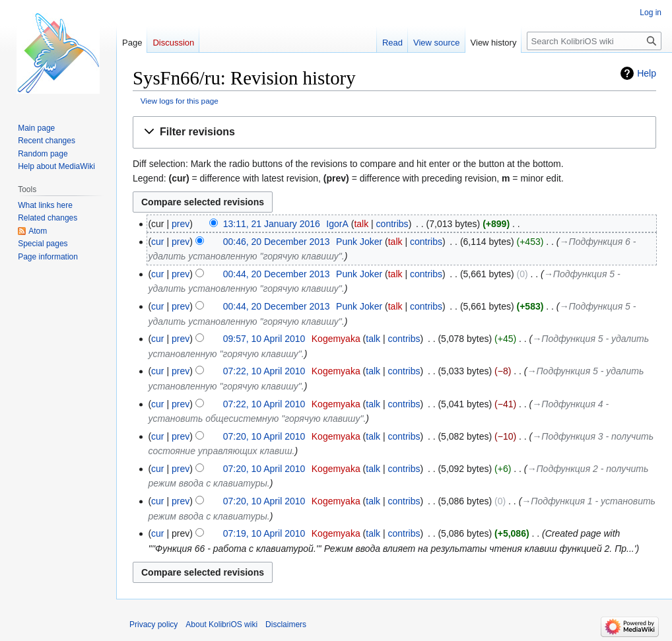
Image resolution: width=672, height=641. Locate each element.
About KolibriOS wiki (221, 624)
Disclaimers (286, 624)
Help (647, 73)
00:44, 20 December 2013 (277, 274)
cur (157, 242)
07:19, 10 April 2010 (264, 533)
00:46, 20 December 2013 (277, 242)
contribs (392, 224)
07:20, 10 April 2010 (264, 436)
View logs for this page (180, 101)
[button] (394, 132)
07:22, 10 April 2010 (264, 371)
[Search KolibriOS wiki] (594, 41)
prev (181, 224)
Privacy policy (153, 624)
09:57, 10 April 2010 (264, 339)
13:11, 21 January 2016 (272, 224)
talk (361, 224)
